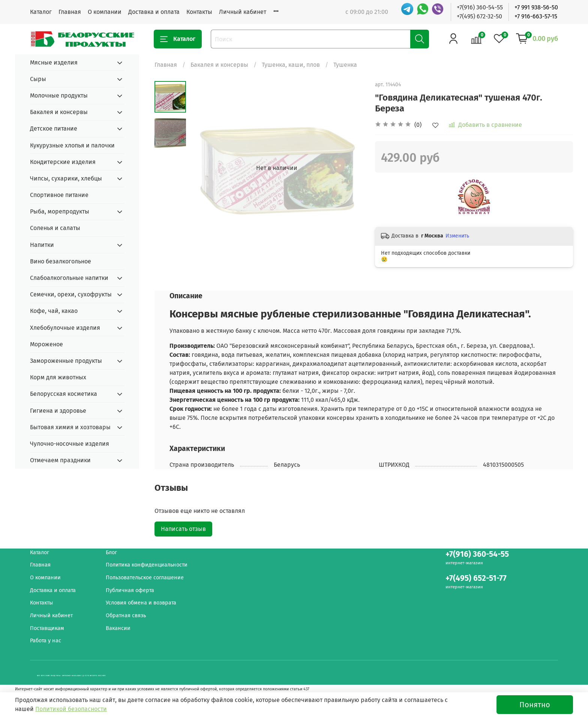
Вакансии (118, 628)
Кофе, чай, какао (54, 311)
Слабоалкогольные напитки (69, 278)
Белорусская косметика (64, 394)
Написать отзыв (183, 529)
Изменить (457, 236)
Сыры (38, 79)
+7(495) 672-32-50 (479, 16)
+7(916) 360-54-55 (480, 7)
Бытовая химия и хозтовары (70, 427)
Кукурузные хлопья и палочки (72, 145)
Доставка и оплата (154, 12)
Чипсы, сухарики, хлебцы (66, 178)
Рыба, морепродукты (60, 211)
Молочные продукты (59, 95)
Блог (111, 552)
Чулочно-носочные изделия (70, 444)
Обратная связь (126, 616)
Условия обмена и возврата (141, 603)
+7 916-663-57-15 (536, 16)
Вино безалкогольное (61, 261)
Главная (70, 12)
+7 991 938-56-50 (536, 7)
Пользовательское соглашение (145, 578)
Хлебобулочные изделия (65, 328)
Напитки (42, 245)
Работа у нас (46, 641)
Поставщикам (47, 628)
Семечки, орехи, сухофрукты (71, 294)
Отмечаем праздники (60, 460)
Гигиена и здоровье (58, 411)
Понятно (535, 705)
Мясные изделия (54, 62)
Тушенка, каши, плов (291, 65)
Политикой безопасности (71, 709)
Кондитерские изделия (63, 162)
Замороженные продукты (66, 361)
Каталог (41, 12)
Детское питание (54, 129)
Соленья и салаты (55, 228)
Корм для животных (58, 377)
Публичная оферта (130, 590)
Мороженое (46, 344)
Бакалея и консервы (219, 65)
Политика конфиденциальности (147, 565)
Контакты (199, 12)
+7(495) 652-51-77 (476, 578)
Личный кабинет (243, 12)
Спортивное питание (59, 195)
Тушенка (345, 65)
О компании (105, 12)
